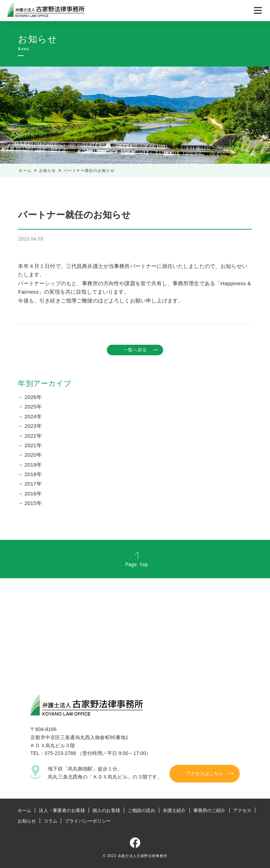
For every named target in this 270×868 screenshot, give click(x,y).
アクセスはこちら (204, 774)
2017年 (33, 484)
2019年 (33, 465)
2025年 (33, 407)
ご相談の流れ (142, 810)
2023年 (33, 426)
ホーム (25, 170)
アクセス (242, 810)
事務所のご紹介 (210, 810)
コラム (50, 821)
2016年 (33, 494)
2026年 (33, 397)
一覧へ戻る (135, 350)
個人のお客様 (106, 810)
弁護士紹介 (174, 810)
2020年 (33, 455)
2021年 (33, 445)
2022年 (33, 436)
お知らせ (48, 170)
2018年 (33, 474)
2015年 (33, 503)
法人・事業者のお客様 (62, 810)
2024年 (33, 416)
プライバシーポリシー (88, 821)
